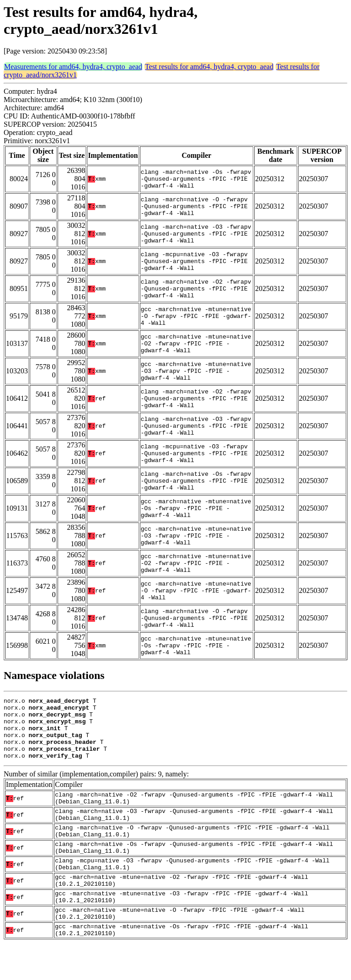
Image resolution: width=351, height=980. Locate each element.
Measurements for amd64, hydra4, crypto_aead (73, 67)
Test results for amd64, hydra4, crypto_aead (209, 67)
